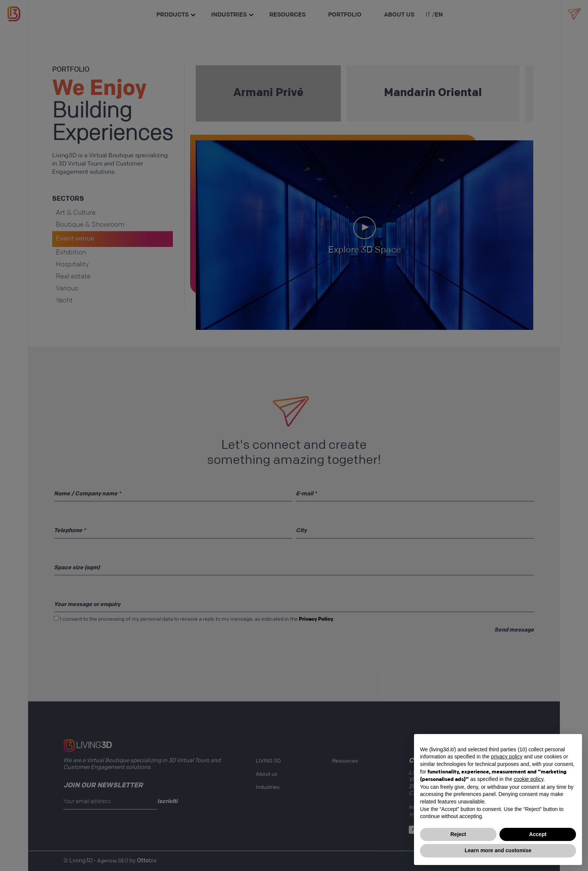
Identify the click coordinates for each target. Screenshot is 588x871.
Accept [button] (538, 834)
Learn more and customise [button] (498, 850)
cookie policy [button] (529, 779)
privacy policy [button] (507, 757)
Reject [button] (458, 834)
